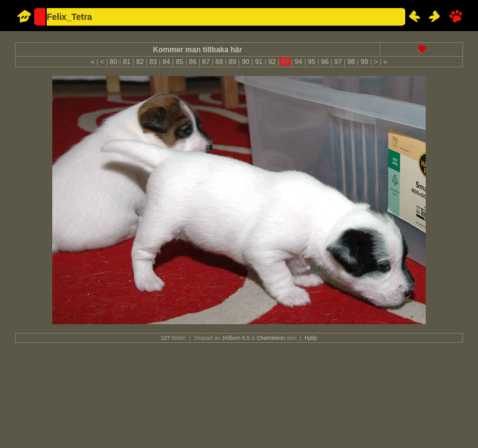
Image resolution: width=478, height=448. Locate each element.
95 (312, 62)
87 (206, 62)
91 (259, 62)
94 (298, 62)
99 (364, 62)
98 (351, 62)
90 (245, 62)
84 (166, 62)
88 (219, 62)
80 (113, 62)
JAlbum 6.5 (236, 338)
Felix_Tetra (69, 17)
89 (232, 62)
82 (140, 62)
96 (325, 62)
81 (126, 62)
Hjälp (311, 338)
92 (272, 62)
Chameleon (271, 338)
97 (338, 62)
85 (179, 62)
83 (153, 62)
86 (193, 62)
